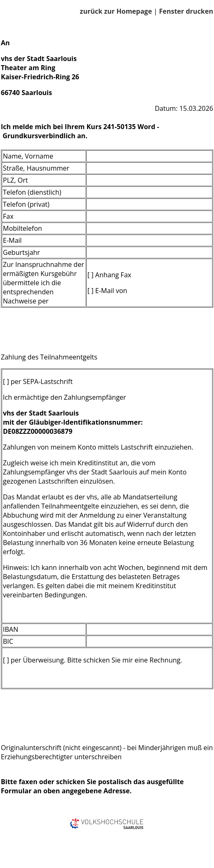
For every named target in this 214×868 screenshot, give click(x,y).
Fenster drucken (186, 11)
